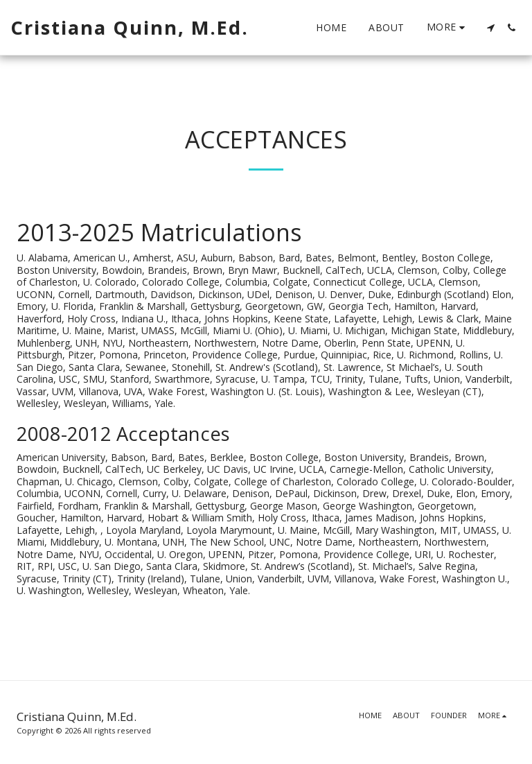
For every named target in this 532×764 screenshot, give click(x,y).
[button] (490, 28)
